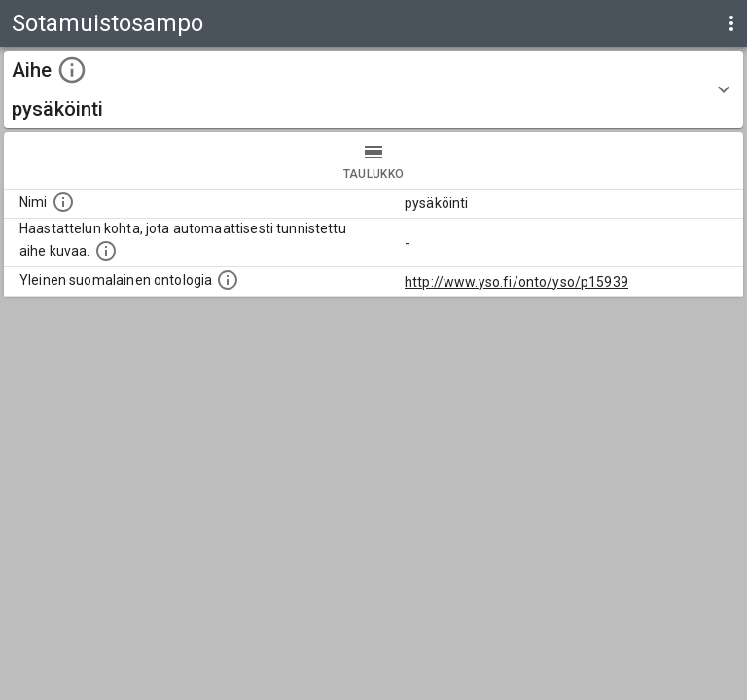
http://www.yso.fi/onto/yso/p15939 (516, 282)
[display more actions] (731, 23)
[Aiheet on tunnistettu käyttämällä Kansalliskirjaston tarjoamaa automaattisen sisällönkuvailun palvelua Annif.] (106, 251)
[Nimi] (63, 202)
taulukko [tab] (373, 160)
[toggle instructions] (72, 70)
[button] (373, 89)
